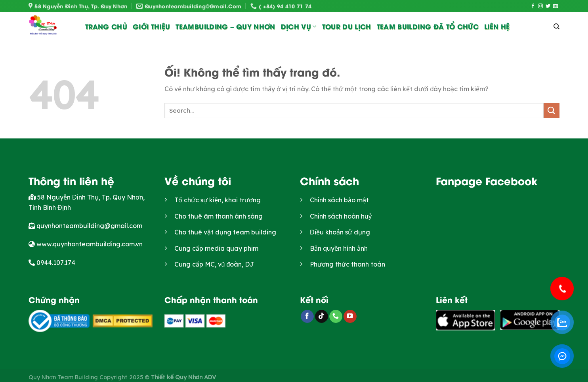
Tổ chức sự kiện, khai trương (218, 200)
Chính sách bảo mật (339, 200)
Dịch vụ (299, 26)
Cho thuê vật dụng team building (225, 232)
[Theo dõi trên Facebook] (533, 6)
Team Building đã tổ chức (428, 26)
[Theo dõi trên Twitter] (548, 6)
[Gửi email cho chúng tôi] (556, 6)
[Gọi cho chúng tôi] (336, 317)
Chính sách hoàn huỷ (341, 216)
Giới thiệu (151, 26)
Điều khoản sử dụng (340, 232)
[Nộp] (552, 110)
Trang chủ (106, 26)
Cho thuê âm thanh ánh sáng (219, 216)
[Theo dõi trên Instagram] (540, 6)
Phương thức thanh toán (347, 264)
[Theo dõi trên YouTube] (350, 317)
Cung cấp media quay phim (216, 248)
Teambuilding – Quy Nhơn (225, 26)
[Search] (556, 27)
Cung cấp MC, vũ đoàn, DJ (214, 264)
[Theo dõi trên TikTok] (322, 317)
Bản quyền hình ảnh (339, 248)
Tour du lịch (347, 26)
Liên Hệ (497, 26)
